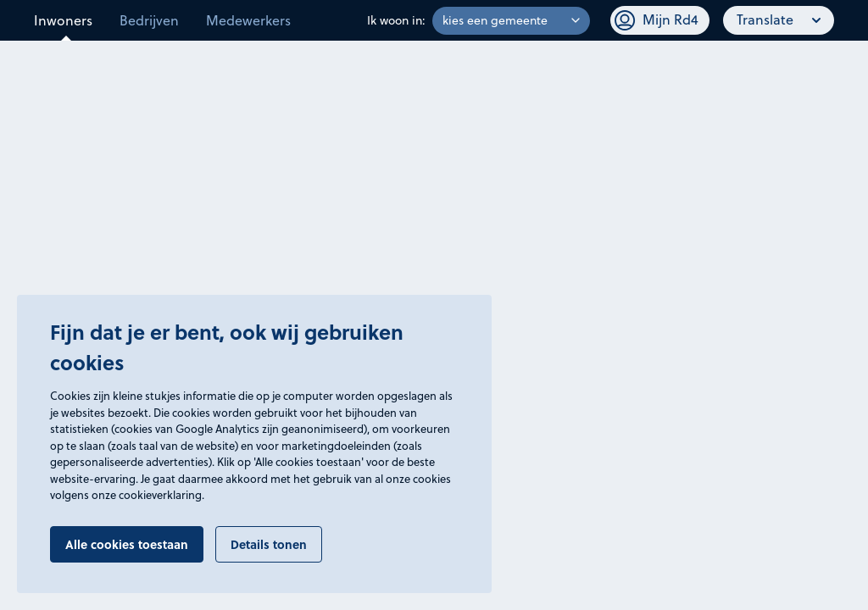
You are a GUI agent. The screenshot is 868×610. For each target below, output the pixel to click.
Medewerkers (248, 20)
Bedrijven (149, 20)
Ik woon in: (396, 20)
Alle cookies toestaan (127, 544)
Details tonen (269, 544)
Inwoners (63, 20)
